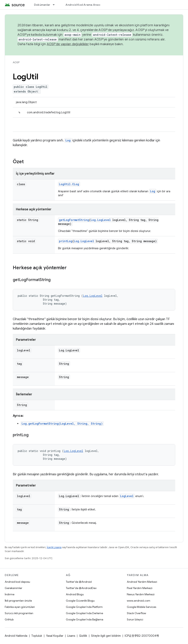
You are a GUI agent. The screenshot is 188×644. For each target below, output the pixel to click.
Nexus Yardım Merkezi (141, 594)
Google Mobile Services (141, 607)
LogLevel (127, 496)
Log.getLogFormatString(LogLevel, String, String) (62, 424)
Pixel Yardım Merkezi (140, 588)
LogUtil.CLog (69, 184)
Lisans (71, 636)
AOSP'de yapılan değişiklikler (68, 44)
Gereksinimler (13, 588)
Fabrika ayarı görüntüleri (20, 607)
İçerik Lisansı (54, 547)
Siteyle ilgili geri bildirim (106, 636)
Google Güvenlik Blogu (80, 601)
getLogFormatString (74, 220)
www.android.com (139, 601)
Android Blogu (75, 594)
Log (68, 140)
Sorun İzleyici (135, 619)
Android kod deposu (17, 582)
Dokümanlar (42, 5)
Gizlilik (83, 636)
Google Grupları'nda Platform (84, 607)
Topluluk (37, 636)
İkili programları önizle (18, 601)
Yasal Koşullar (55, 636)
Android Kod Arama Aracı (83, 5)
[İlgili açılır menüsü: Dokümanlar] (55, 5)
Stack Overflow (136, 613)
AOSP (16, 62)
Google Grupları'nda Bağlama (85, 619)
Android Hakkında (16, 636)
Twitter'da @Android (79, 582)
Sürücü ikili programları (19, 613)
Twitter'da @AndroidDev (81, 588)
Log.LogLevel (101, 220)
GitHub (9, 619)
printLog (66, 241)
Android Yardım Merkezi (142, 582)
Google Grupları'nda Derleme (84, 613)
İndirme (10, 594)
